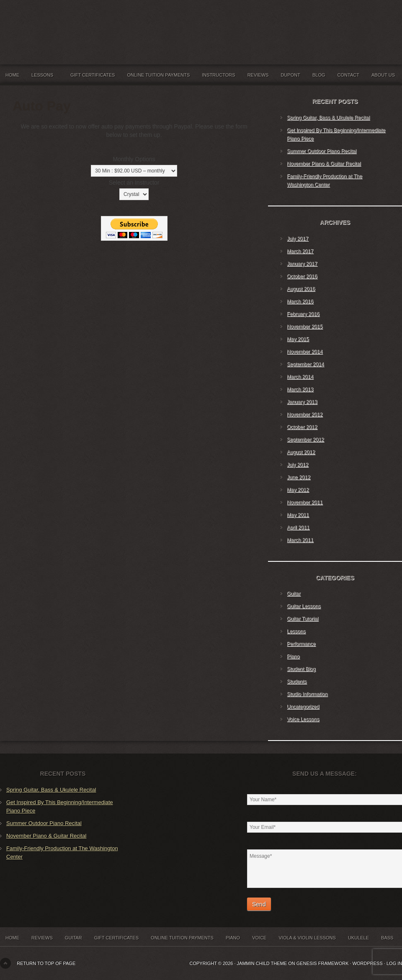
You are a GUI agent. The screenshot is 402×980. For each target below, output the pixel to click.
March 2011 (300, 540)
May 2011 (298, 515)
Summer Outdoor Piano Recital (322, 151)
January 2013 (302, 402)
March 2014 (300, 377)
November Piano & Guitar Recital (324, 164)
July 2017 (298, 239)
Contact (348, 75)
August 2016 (301, 289)
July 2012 (298, 465)
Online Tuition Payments (159, 75)
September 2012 (305, 440)
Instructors (218, 75)
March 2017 (300, 251)
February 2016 (303, 314)
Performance (301, 644)
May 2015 (298, 339)
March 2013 (300, 389)
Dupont (290, 75)
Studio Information (307, 694)
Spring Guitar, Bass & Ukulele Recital (328, 118)
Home (12, 75)
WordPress (367, 963)
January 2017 (302, 264)
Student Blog (301, 669)
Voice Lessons (303, 719)
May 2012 (298, 490)
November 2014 (305, 352)
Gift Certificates (93, 75)
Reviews (258, 75)
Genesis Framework (323, 963)
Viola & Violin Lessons (307, 938)
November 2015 (305, 327)
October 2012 (302, 427)
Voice (259, 938)
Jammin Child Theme (262, 963)
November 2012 (305, 414)
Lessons (45, 77)
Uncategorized (303, 707)
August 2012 (301, 452)
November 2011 (305, 502)
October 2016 (302, 276)
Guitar (294, 594)
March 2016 (300, 301)
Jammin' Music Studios (105, 25)
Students (297, 682)
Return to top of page (46, 963)
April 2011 (298, 527)
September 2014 (305, 364)
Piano (293, 656)
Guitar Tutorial (303, 619)
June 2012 (299, 477)
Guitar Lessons (304, 606)
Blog (319, 75)
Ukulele (358, 938)
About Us (383, 75)
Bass (387, 938)
